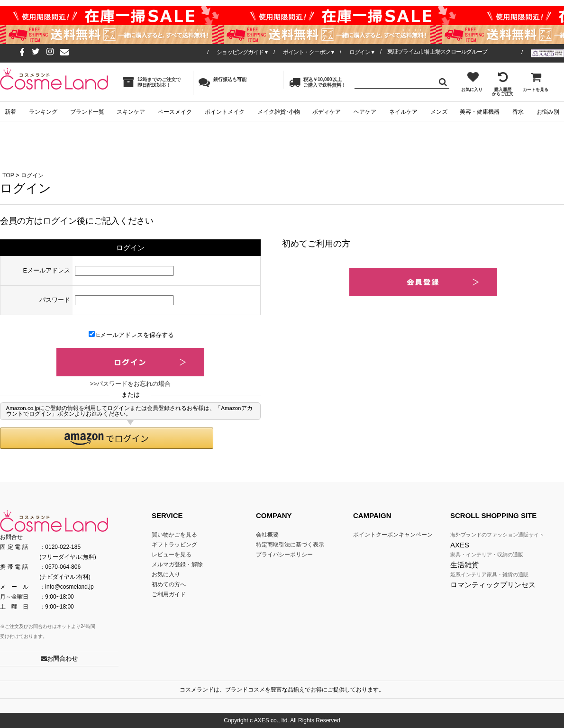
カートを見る (536, 82)
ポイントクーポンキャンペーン (393, 535)
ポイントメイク (225, 112)
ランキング (43, 112)
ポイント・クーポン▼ (309, 52)
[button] (107, 438)
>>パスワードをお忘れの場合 (131, 384)
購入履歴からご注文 (503, 84)
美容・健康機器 (480, 112)
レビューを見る (172, 555)
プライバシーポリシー (284, 555)
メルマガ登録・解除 (177, 564)
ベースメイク (175, 112)
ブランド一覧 (87, 112)
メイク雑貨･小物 (279, 112)
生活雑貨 (464, 565)
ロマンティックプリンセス (493, 585)
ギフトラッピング (174, 545)
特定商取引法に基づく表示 (290, 545)
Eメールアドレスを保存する (132, 335)
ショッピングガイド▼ (243, 52)
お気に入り (472, 82)
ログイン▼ (362, 52)
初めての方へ (169, 584)
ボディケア (327, 112)
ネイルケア (403, 112)
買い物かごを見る (174, 535)
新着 (10, 112)
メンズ (439, 112)
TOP (8, 175)
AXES (460, 545)
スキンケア (131, 112)
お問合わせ (59, 659)
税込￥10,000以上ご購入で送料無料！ (317, 82)
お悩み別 (548, 112)
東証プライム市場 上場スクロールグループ (437, 52)
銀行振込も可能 (223, 82)
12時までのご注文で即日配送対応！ (152, 82)
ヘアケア (365, 112)
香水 (518, 112)
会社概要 (267, 535)
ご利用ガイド (169, 594)
